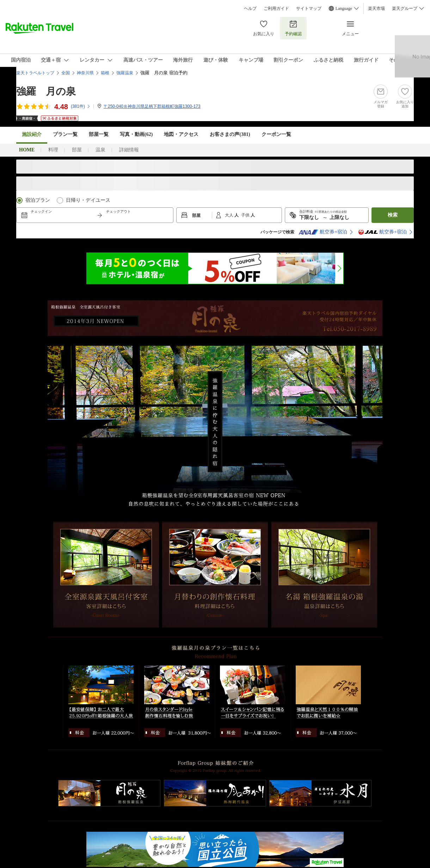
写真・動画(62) (136, 134)
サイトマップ (309, 8)
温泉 (100, 150)
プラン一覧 (65, 134)
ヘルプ (250, 8)
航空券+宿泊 (323, 232)
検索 (393, 215)
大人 (230, 215)
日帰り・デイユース (88, 200)
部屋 (77, 150)
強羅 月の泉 (46, 91)
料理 (53, 150)
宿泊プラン (38, 200)
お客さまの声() (230, 134)
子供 (246, 215)
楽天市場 (376, 8)
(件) (81, 106)
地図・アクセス (181, 134)
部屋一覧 (99, 134)
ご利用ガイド (276, 8)
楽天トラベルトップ (35, 73)
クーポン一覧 (276, 134)
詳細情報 (129, 150)
